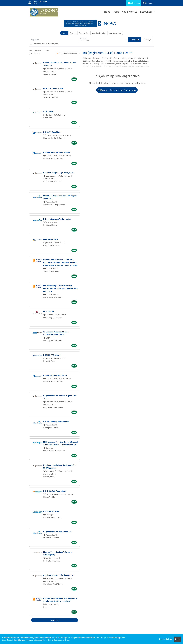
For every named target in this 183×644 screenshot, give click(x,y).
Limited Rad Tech (51, 239)
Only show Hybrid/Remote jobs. (46, 44)
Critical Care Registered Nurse (56, 422)
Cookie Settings (166, 639)
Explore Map (84, 33)
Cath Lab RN (48, 112)
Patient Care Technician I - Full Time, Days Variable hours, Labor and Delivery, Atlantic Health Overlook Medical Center (60, 262)
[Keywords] (55, 40)
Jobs (116, 12)
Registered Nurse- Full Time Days (57, 532)
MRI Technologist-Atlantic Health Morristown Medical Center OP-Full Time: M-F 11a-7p (61, 288)
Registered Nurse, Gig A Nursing (57, 152)
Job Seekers (134, 3)
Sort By (34, 54)
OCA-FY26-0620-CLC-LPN (53, 88)
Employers (148, 3)
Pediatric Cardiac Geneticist (55, 375)
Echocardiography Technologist (57, 219)
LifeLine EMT (49, 311)
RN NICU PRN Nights (52, 355)
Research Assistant (51, 511)
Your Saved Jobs (115, 33)
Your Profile (130, 12)
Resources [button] (146, 12)
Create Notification (70, 54)
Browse (73, 33)
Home (107, 12)
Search (64, 33)
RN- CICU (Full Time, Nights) (55, 491)
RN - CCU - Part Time (52, 132)
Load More (55, 620)
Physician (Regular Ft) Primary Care (58, 173)
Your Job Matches (99, 33)
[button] (147, 40)
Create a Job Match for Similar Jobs (117, 90)
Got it (177, 639)
